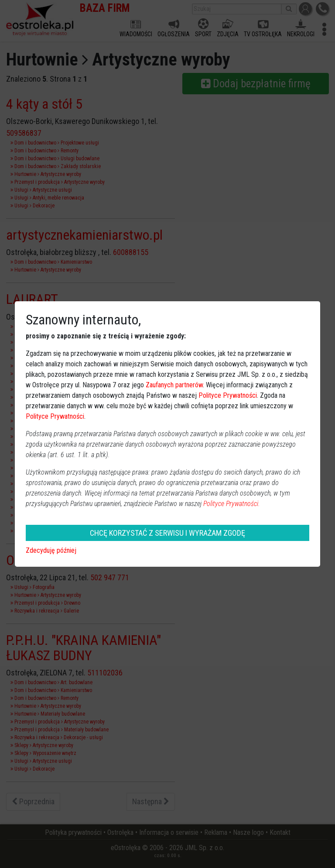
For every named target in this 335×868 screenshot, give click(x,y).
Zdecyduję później (51, 550)
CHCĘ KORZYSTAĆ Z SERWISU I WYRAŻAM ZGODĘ (167, 533)
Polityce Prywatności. (232, 504)
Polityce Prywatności (228, 395)
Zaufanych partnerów (174, 385)
